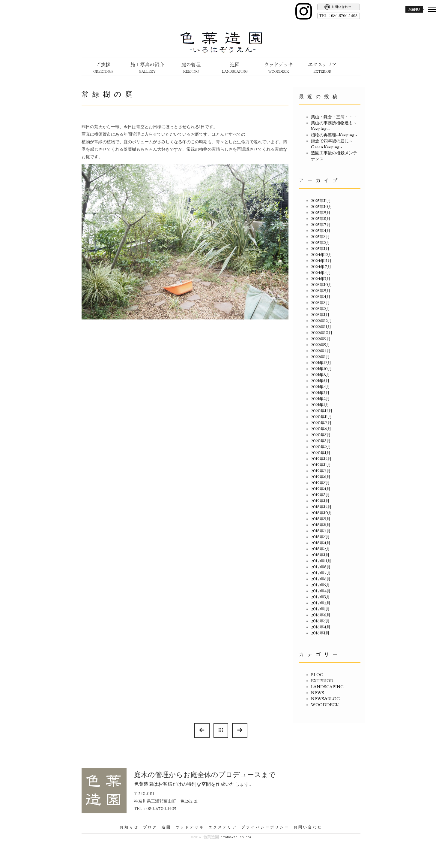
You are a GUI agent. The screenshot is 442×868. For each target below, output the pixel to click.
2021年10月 (321, 369)
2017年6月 (321, 579)
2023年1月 (320, 315)
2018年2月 (321, 549)
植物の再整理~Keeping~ (334, 135)
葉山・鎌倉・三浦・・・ (334, 117)
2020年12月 (322, 411)
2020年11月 (321, 417)
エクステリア (223, 827)
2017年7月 (321, 573)
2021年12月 (321, 363)
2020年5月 (321, 435)
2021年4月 (321, 387)
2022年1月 (320, 357)
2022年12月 (321, 321)
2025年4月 (321, 231)
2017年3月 (321, 597)
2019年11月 (321, 465)
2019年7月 (321, 471)
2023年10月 (322, 285)
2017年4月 (321, 591)
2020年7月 (321, 423)
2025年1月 (320, 249)
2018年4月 (321, 543)
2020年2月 (321, 447)
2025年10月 (322, 207)
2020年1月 (321, 453)
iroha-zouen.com (236, 837)
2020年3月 (321, 441)
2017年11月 (321, 561)
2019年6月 (321, 477)
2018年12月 (321, 507)
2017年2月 (321, 603)
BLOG (317, 675)
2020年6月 (321, 429)
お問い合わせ (308, 827)
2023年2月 (321, 309)
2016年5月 (320, 621)
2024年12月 (322, 255)
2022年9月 (321, 339)
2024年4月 (321, 273)
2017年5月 (321, 585)
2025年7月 (321, 225)
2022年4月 (321, 351)
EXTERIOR (322, 681)
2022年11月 (321, 327)
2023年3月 (320, 303)
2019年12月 (321, 459)
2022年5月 (321, 345)
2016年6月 (321, 615)
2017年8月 (321, 567)
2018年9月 (321, 519)
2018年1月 (320, 555)
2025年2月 (321, 243)
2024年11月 (321, 261)
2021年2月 (320, 399)
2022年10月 (322, 333)
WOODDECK (325, 705)
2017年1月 (320, 609)
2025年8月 (321, 219)
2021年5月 (320, 381)
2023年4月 (321, 297)
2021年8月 (321, 375)
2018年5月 (320, 537)
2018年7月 (321, 531)
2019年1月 (320, 501)
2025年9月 (321, 213)
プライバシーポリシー (265, 827)
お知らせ (129, 827)
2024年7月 (321, 267)
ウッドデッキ (190, 827)
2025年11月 (321, 201)
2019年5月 (320, 483)
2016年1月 (320, 633)
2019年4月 (321, 489)
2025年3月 (320, 237)
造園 (166, 827)
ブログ (150, 827)
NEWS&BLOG (326, 699)
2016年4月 (321, 627)
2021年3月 (320, 393)
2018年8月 (321, 525)
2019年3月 (320, 495)
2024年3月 (321, 279)
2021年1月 (320, 405)
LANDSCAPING (327, 687)
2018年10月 (322, 513)
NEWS (318, 693)
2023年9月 (321, 291)
